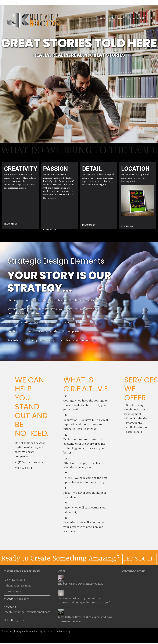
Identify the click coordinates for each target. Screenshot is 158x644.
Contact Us (138, 18)
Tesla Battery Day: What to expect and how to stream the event (85, 619)
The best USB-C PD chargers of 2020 (80, 584)
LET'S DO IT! (140, 559)
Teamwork (119, 18)
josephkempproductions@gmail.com (27, 612)
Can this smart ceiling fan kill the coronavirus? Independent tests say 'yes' (84, 600)
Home (102, 18)
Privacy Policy (64, 631)
